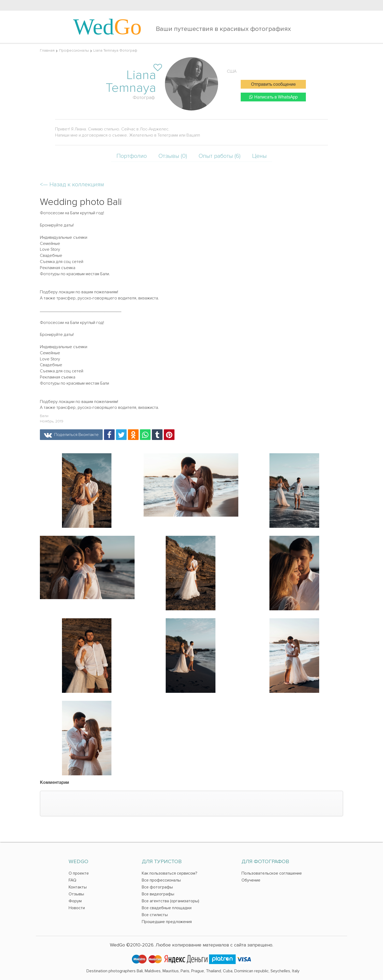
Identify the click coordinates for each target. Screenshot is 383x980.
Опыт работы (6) (220, 156)
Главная (47, 50)
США (232, 71)
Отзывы (76, 894)
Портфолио (132, 156)
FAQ (72, 880)
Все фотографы (157, 887)
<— (72, 185)
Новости (77, 908)
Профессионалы (74, 50)
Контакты (78, 887)
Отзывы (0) (173, 156)
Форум (75, 901)
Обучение (251, 880)
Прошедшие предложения (167, 922)
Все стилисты (155, 915)
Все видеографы (158, 894)
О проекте (79, 873)
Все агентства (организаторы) (170, 901)
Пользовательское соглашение (272, 873)
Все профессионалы (161, 880)
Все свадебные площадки (167, 908)
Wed (107, 27)
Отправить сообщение (273, 85)
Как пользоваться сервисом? (170, 873)
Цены (259, 156)
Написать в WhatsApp (273, 97)
